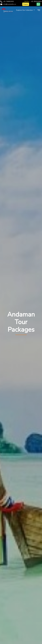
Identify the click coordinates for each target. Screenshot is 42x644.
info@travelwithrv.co (10, 4)
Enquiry (26, 4)
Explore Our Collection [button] (25, 10)
